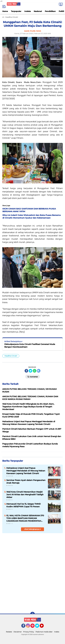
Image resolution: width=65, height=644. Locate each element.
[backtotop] (32, 614)
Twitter (38, 627)
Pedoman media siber (44, 632)
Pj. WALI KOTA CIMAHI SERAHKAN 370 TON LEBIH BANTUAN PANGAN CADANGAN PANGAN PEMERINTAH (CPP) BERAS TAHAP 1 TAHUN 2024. (25, 518)
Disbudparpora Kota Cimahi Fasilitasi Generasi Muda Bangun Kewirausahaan (30, 346)
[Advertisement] (32, 591)
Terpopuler (16, 11)
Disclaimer (18, 632)
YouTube (43, 627)
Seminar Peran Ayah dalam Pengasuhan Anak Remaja (26, 481)
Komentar (33, 377)
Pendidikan (50, 11)
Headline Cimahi (11, 356)
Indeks (28, 11)
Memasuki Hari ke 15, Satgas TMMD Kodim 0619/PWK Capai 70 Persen (24, 505)
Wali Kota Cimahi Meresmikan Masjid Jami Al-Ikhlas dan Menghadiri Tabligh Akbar (25, 495)
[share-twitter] (30, 371)
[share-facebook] (26, 371)
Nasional (38, 11)
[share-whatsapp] (35, 371)
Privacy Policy (29, 632)
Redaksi (9, 632)
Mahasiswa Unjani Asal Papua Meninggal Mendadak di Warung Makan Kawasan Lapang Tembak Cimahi (26, 471)
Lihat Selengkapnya (33, 529)
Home (5, 11)
